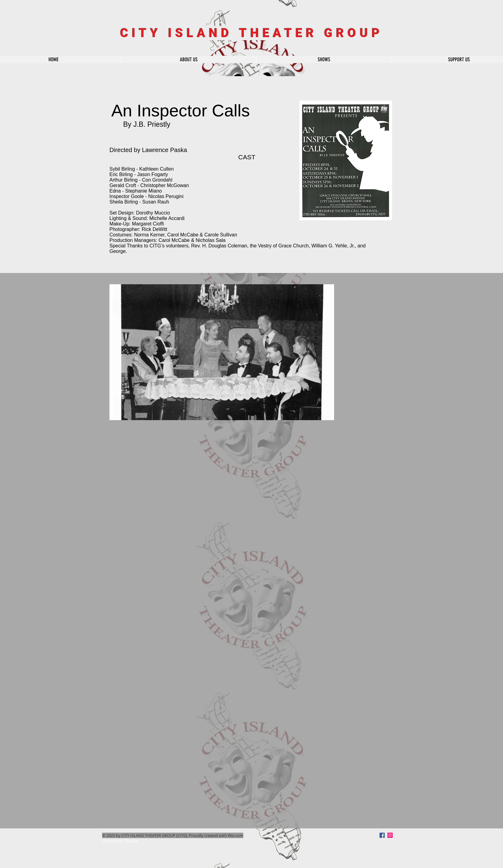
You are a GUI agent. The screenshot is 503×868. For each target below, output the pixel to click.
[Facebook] (382, 835)
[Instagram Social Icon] (390, 835)
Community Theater (120, 841)
